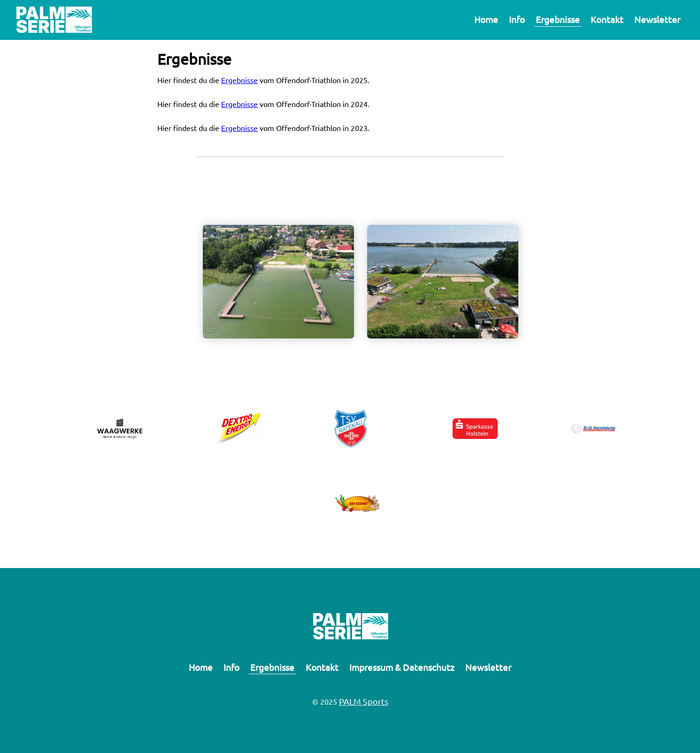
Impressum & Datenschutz (402, 667)
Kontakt (607, 19)
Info (517, 19)
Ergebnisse (558, 19)
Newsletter (657, 19)
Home (486, 19)
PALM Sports (364, 701)
